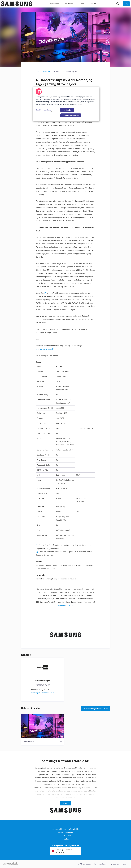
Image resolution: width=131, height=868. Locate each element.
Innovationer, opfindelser (46, 569)
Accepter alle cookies (71, 115)
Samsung (48, 579)
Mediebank (69, 4)
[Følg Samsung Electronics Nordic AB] (126, 4)
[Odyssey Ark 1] (43, 726)
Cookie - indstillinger (44, 110)
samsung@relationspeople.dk (43, 693)
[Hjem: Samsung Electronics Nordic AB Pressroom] (17, 4)
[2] (45, 293)
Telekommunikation (44, 565)
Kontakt (93, 4)
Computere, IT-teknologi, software (80, 565)
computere (72, 579)
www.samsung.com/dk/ (45, 349)
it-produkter (63, 579)
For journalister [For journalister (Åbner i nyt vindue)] (100, 864)
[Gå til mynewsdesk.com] (11, 864)
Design (55, 579)
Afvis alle (67, 110)
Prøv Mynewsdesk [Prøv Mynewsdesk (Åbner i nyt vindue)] (83, 864)
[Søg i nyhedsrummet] (118, 4)
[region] (66, 104)
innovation (40, 579)
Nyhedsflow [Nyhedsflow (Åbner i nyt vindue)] (115, 864)
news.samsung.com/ (65, 605)
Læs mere (66, 803)
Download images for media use (95, 709)
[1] (37, 545)
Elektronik (62, 565)
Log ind (126, 864)
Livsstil (55, 565)
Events (82, 4)
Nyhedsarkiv (55, 4)
